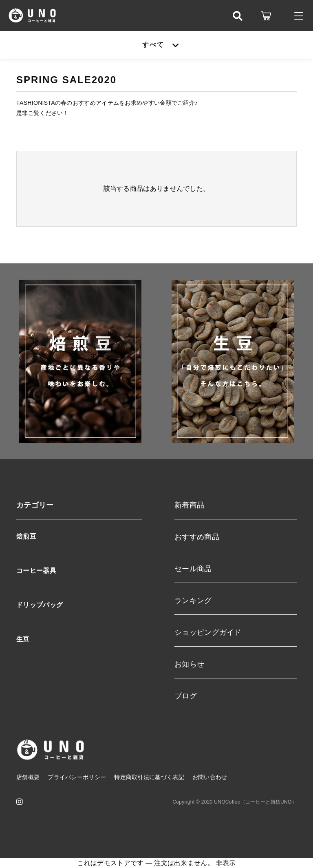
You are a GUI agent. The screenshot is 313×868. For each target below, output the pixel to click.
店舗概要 (28, 777)
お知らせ (189, 664)
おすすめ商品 (197, 537)
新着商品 (189, 505)
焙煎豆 (26, 536)
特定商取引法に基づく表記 (149, 777)
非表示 (226, 863)
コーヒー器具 (36, 571)
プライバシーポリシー (77, 777)
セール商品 (193, 569)
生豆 (23, 639)
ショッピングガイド (208, 632)
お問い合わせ (210, 777)
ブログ (186, 696)
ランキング (193, 601)
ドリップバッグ (40, 605)
